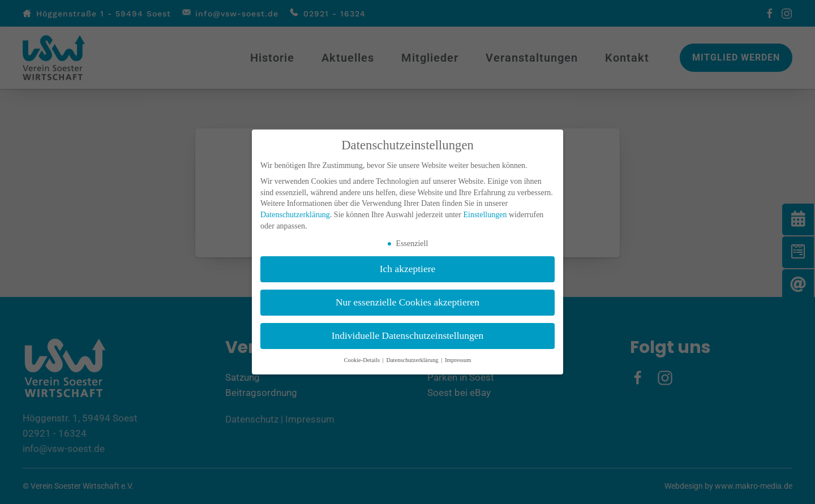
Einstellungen (485, 215)
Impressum (458, 360)
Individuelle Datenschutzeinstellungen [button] (408, 335)
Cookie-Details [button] (362, 360)
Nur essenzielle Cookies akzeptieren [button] (407, 302)
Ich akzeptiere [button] (408, 269)
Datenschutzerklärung (295, 215)
